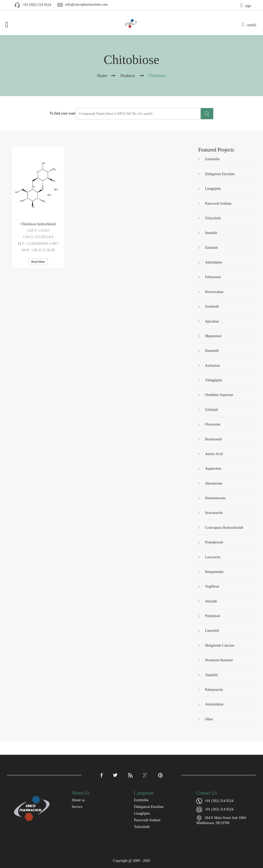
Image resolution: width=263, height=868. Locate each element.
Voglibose (212, 586)
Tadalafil (211, 675)
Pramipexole (214, 542)
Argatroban (213, 469)
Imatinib (211, 233)
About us (78, 800)
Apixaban (212, 321)
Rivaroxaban (214, 292)
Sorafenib (212, 306)
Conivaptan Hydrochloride (224, 528)
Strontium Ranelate (219, 660)
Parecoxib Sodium (218, 204)
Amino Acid (214, 454)
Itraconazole (214, 513)
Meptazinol (213, 336)
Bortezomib (213, 439)
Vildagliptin (214, 380)
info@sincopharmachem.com (86, 4)
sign (246, 6)
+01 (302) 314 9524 (219, 809)
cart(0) (249, 25)
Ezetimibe (212, 159)
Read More (38, 262)
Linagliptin (213, 189)
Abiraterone (214, 483)
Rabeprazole (214, 690)
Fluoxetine (213, 424)
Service (77, 807)
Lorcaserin (213, 557)
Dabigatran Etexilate (220, 174)
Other (209, 719)
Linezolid (212, 631)
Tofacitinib (213, 218)
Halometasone (215, 498)
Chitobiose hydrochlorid (38, 224)
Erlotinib (211, 248)
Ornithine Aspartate (219, 395)
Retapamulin (214, 572)
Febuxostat (213, 277)
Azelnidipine (214, 704)
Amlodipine (214, 262)
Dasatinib (212, 351)
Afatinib (211, 601)
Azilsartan (212, 366)
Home (102, 76)
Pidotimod (212, 616)
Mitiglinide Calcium (220, 645)
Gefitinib (212, 410)
